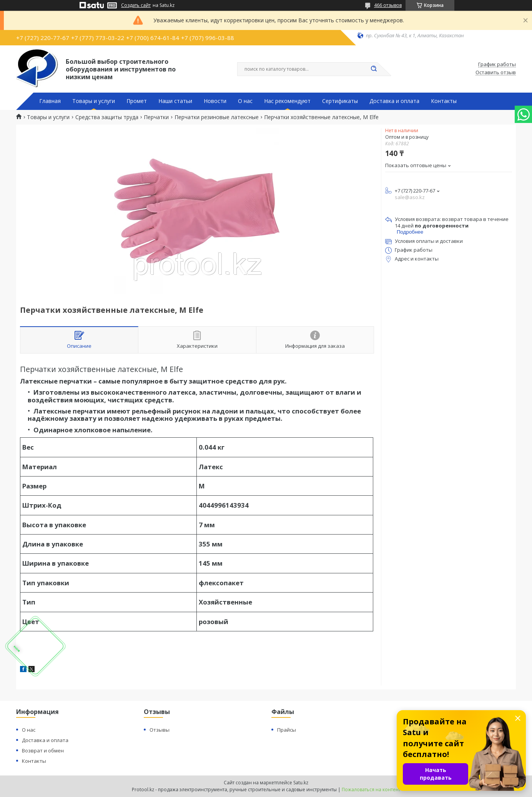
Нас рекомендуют (287, 101)
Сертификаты (340, 101)
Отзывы (160, 730)
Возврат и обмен (43, 751)
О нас (245, 101)
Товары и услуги (94, 101)
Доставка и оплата (394, 101)
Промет (137, 101)
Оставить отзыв (496, 73)
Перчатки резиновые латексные (217, 117)
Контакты (444, 101)
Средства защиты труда (107, 117)
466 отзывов (388, 5)
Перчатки (156, 117)
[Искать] (374, 69)
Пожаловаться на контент (371, 790)
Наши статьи (175, 101)
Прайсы (287, 730)
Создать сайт (136, 5)
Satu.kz (301, 783)
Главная (50, 101)
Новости (215, 101)
